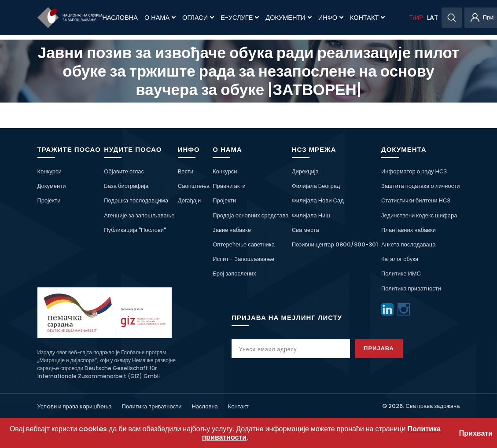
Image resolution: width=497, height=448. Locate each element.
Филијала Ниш (311, 215)
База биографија (126, 186)
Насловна (120, 18)
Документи (288, 18)
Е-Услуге (240, 18)
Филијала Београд (316, 186)
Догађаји (189, 200)
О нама (160, 18)
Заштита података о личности (421, 186)
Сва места (306, 230)
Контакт (367, 18)
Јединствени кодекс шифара (419, 215)
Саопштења (194, 186)
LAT (433, 18)
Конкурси (50, 171)
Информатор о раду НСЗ (414, 171)
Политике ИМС (401, 274)
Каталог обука (400, 259)
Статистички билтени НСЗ (416, 200)
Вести (186, 171)
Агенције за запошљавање (139, 215)
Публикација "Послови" (135, 230)
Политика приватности (411, 288)
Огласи (198, 18)
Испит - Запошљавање (243, 259)
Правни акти (229, 186)
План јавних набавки (409, 230)
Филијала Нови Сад (318, 200)
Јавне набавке (232, 230)
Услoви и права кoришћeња (75, 406)
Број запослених (234, 274)
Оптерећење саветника (244, 244)
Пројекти (49, 200)
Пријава (379, 348)
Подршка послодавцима (136, 200)
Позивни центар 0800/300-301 (335, 244)
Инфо (331, 18)
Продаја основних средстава (250, 215)
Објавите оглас (124, 171)
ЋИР (416, 18)
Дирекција (305, 171)
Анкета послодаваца (408, 244)
